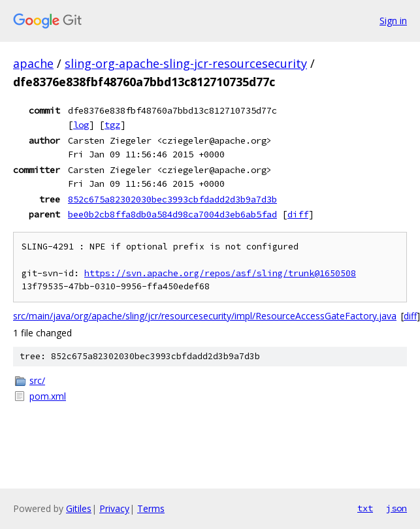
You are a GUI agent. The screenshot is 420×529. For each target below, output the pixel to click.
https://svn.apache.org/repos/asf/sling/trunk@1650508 (220, 273)
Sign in (393, 21)
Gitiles (79, 508)
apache (33, 63)
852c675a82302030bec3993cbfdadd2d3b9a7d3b (172, 199)
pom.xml (48, 396)
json (396, 508)
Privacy (114, 508)
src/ (37, 380)
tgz (112, 125)
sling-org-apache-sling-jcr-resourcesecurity (186, 63)
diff (298, 214)
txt (365, 508)
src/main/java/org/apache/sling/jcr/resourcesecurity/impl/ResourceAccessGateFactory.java (205, 316)
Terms (151, 508)
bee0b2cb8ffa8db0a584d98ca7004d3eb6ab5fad (172, 214)
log (81, 125)
